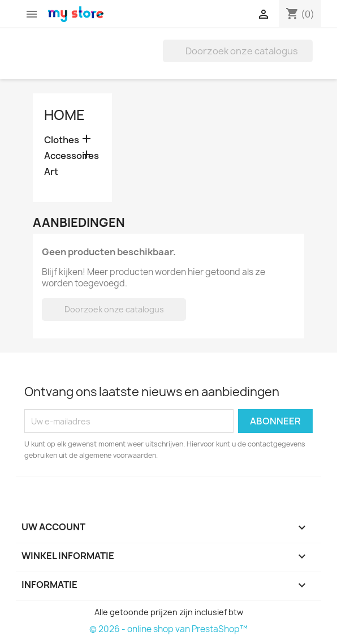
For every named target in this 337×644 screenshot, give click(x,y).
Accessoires (72, 156)
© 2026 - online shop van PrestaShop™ (168, 629)
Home (64, 115)
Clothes (62, 140)
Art (51, 172)
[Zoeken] (238, 51)
